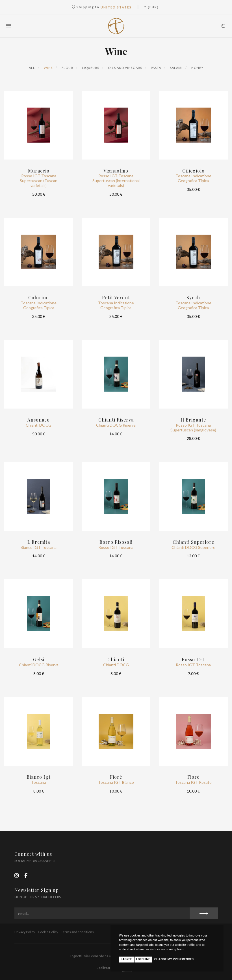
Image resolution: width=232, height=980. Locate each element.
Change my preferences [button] (174, 959)
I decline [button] (143, 959)
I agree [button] (126, 959)
